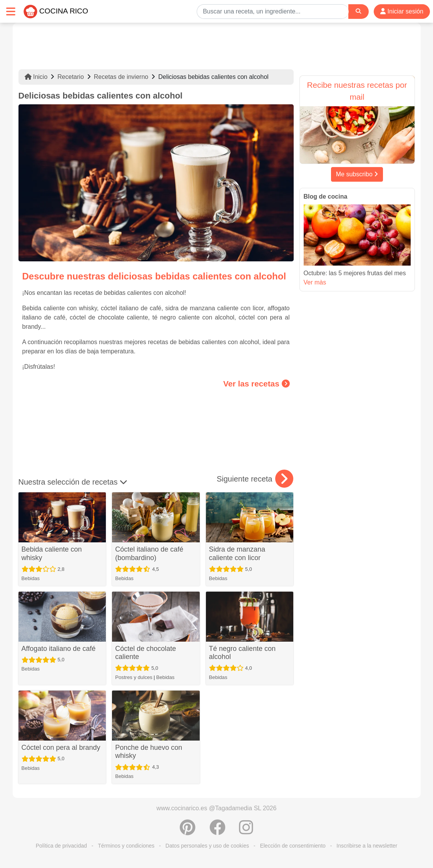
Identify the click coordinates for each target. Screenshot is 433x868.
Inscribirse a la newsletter (367, 846)
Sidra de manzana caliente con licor (237, 554)
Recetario (70, 77)
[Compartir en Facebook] (217, 831)
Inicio (36, 77)
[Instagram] (246, 831)
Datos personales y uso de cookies (207, 846)
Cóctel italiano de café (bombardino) (149, 554)
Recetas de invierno (121, 77)
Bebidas (31, 578)
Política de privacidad (61, 846)
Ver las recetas (256, 384)
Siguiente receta (255, 479)
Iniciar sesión (402, 11)
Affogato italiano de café (59, 649)
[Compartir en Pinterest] (188, 831)
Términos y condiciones (126, 846)
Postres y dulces (134, 677)
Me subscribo (357, 174)
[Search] (358, 11)
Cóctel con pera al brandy (61, 748)
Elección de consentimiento (293, 846)
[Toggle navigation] (11, 11)
